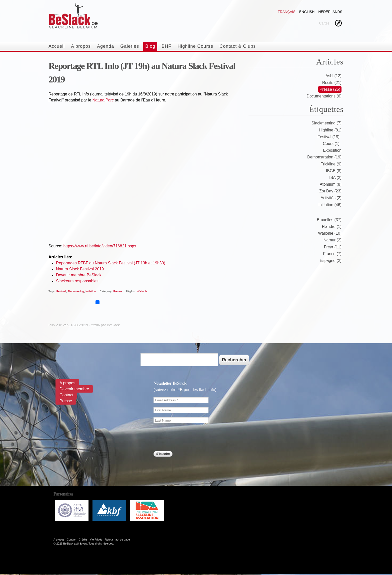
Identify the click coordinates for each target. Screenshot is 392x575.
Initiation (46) (330, 205)
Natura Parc (103, 100)
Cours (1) (331, 144)
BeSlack (113, 325)
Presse (117, 291)
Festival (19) (328, 137)
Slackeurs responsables (77, 281)
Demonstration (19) (324, 157)
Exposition (332, 150)
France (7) (332, 254)
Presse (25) (330, 89)
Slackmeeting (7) (326, 123)
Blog (150, 46)
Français (287, 12)
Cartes (324, 23)
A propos (81, 46)
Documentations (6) (324, 96)
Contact (66, 395)
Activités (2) (331, 198)
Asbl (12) (333, 76)
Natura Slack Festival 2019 (80, 269)
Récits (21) (332, 83)
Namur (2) (332, 240)
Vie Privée (96, 540)
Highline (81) (330, 130)
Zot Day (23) (330, 191)
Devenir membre (74, 389)
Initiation (91, 291)
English (307, 12)
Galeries (130, 46)
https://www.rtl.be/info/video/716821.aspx (100, 246)
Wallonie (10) (330, 233)
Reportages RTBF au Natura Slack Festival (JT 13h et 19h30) (111, 263)
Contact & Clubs (238, 46)
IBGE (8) (334, 171)
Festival (61, 291)
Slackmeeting (76, 291)
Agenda (105, 46)
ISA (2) (335, 178)
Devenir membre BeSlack (79, 275)
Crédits (83, 540)
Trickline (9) (331, 164)
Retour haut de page (117, 540)
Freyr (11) (333, 247)
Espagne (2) (331, 261)
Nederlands (330, 12)
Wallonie (142, 291)
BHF (166, 46)
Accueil (57, 46)
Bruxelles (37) (329, 220)
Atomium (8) (331, 184)
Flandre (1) (332, 227)
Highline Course (195, 46)
